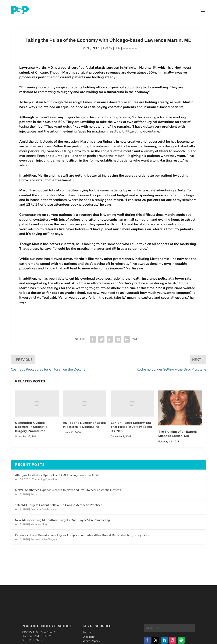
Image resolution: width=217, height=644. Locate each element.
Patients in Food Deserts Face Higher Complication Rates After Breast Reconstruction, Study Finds (82, 535)
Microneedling (39, 524)
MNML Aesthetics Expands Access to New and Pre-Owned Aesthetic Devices (68, 490)
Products (36, 494)
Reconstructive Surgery (44, 539)
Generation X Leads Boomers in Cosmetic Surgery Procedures (31, 427)
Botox (108, 48)
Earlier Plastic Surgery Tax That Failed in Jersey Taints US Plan (131, 427)
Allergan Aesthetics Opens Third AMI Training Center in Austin (58, 475)
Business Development (44, 509)
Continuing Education (44, 479)
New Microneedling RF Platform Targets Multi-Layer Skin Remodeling (62, 520)
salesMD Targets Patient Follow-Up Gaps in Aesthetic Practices (59, 505)
